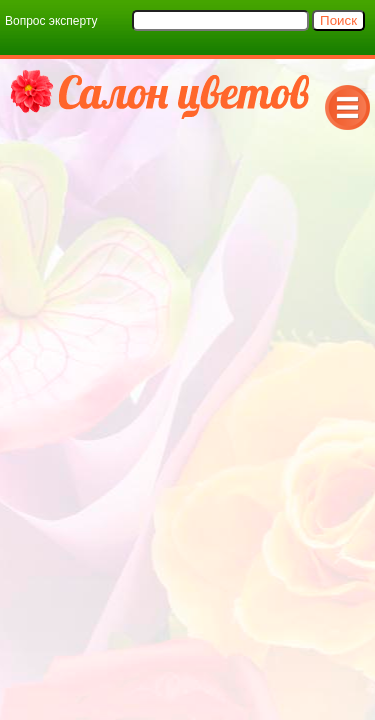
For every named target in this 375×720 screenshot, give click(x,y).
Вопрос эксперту (51, 21)
